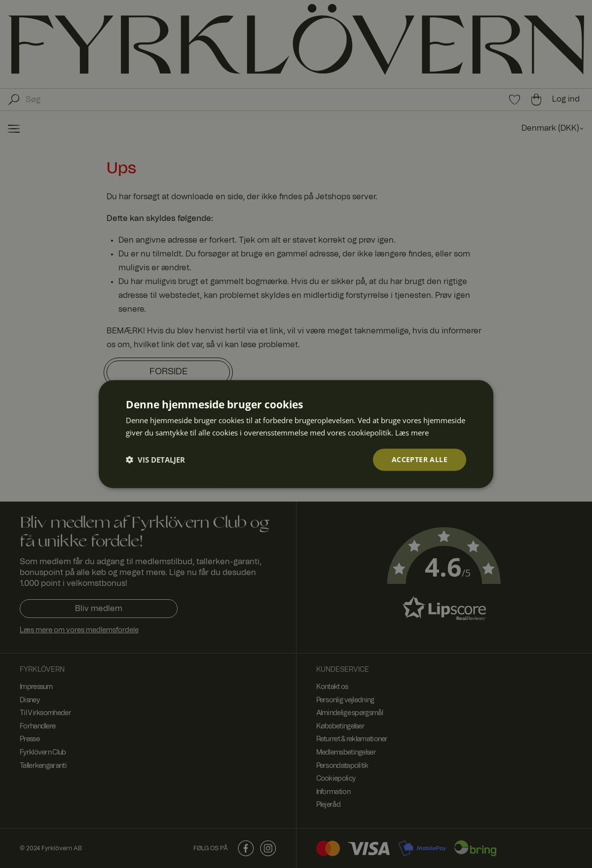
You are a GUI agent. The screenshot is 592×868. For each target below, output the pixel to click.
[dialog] (296, 434)
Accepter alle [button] (420, 459)
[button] (155, 460)
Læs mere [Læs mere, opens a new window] (412, 433)
